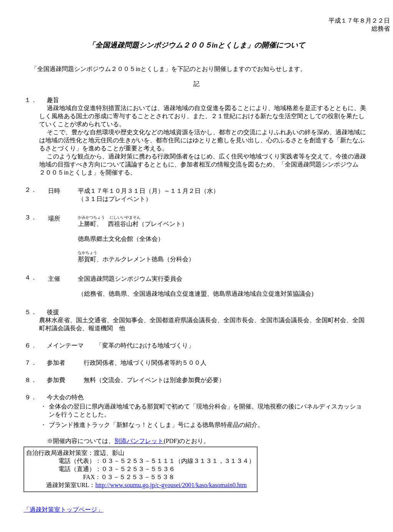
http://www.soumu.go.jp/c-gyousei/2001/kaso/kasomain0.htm (171, 485)
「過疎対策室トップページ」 (63, 510)
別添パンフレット (139, 441)
